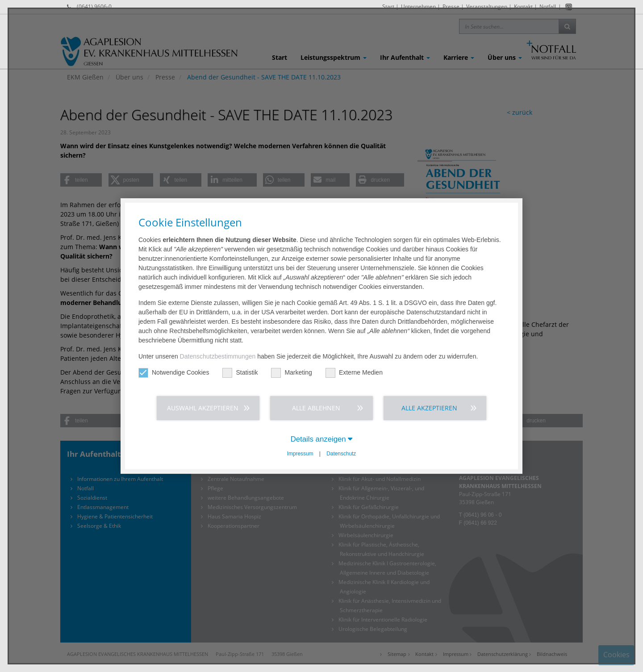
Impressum (300, 454)
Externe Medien (354, 373)
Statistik (240, 373)
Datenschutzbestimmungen (218, 356)
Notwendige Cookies (174, 373)
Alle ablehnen (316, 408)
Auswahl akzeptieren (203, 408)
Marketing (291, 373)
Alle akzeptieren (429, 408)
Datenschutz (341, 454)
